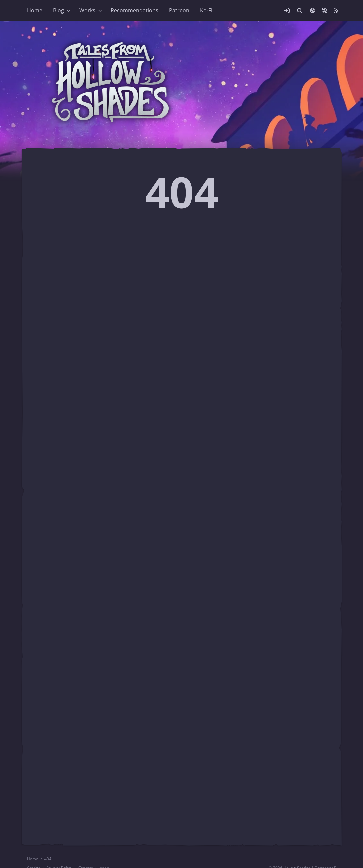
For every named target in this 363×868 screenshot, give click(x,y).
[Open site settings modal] (324, 11)
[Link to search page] (300, 11)
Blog (58, 10)
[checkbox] (312, 11)
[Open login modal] (287, 11)
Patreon (179, 10)
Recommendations (134, 10)
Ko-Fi (206, 10)
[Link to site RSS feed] (336, 11)
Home (35, 10)
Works (87, 10)
